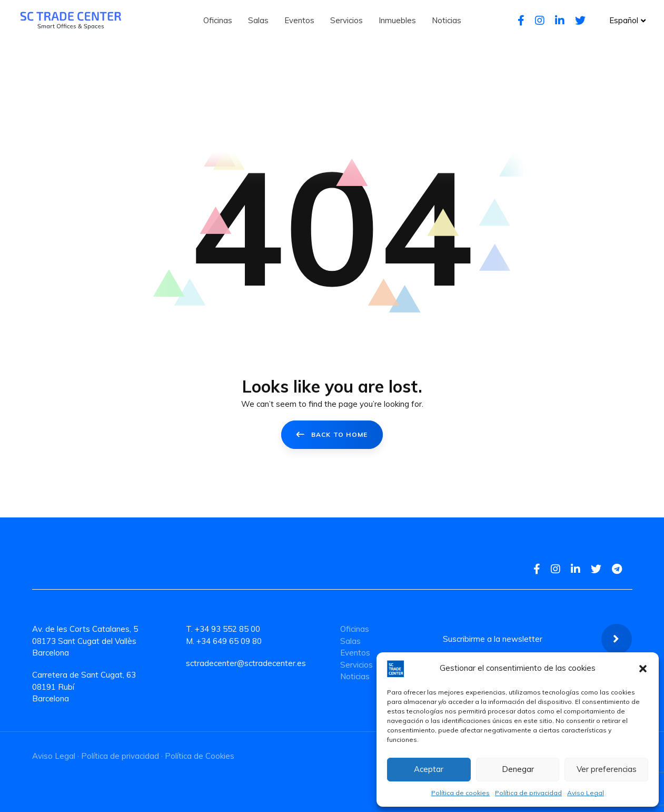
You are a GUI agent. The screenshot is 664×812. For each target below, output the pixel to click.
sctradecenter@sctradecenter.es (246, 663)
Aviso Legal (586, 793)
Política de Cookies (200, 756)
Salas (350, 641)
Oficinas (355, 629)
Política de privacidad (528, 793)
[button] (643, 669)
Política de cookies (460, 793)
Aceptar (429, 769)
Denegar (518, 769)
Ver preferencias (607, 769)
